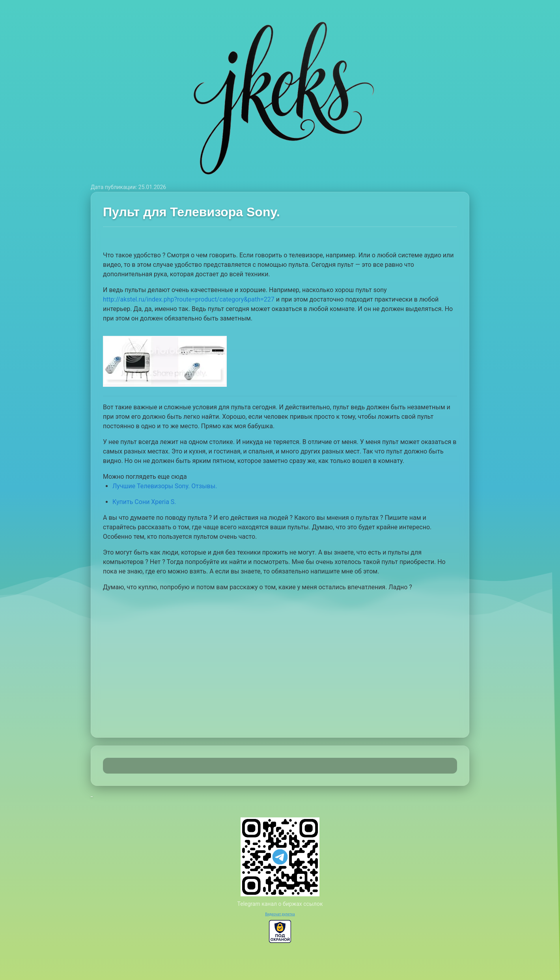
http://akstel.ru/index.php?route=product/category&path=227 (189, 299)
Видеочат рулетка (280, 914)
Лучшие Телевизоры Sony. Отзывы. (165, 486)
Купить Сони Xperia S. (144, 502)
